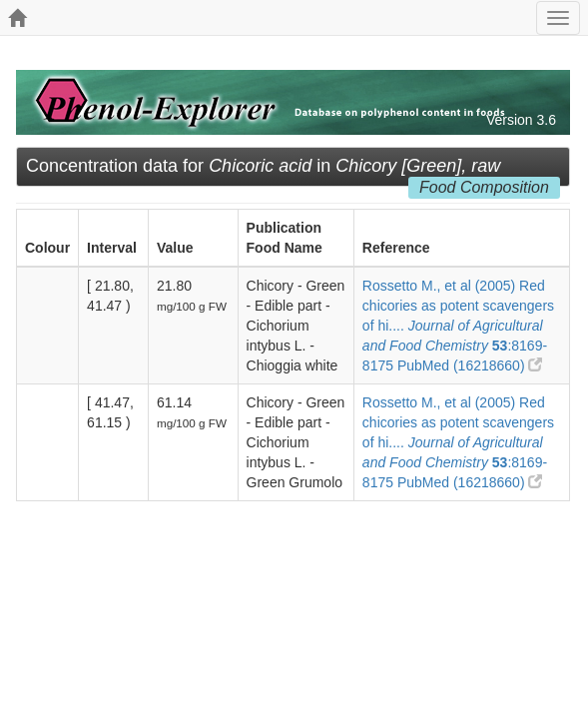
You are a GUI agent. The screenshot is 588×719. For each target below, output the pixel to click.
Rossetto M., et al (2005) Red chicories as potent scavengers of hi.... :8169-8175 (458, 326)
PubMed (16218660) (470, 365)
